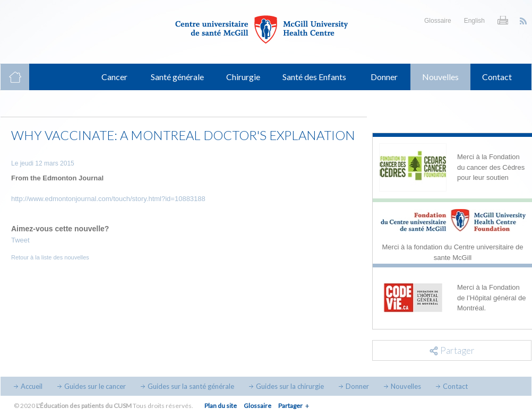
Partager (290, 406)
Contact (497, 77)
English (474, 21)
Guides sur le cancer (95, 386)
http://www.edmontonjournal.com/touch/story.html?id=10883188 (108, 199)
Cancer (114, 77)
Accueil (32, 386)
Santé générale (177, 77)
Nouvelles (440, 77)
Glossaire (438, 21)
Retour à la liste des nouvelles (50, 257)
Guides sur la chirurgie (290, 386)
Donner (384, 77)
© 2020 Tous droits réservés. (104, 406)
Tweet (20, 240)
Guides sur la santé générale (191, 386)
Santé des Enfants (314, 77)
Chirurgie (243, 77)
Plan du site (221, 406)
